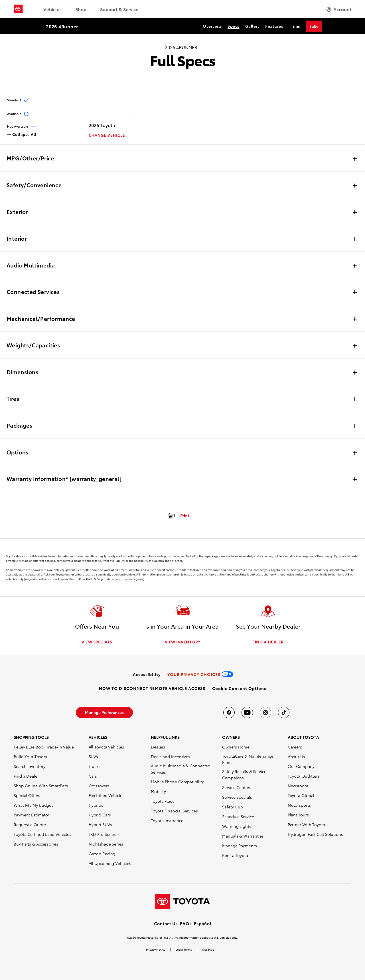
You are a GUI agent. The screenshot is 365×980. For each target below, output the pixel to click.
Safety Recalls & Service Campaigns (244, 774)
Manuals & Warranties (243, 836)
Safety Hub (233, 807)
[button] (239, 688)
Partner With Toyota (306, 824)
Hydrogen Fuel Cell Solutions (315, 834)
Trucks (95, 766)
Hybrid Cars (100, 815)
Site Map (208, 949)
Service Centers (237, 787)
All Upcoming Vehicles (110, 863)
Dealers (158, 747)
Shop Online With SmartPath (41, 786)
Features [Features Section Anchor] (274, 26)
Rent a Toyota (235, 855)
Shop (81, 9)
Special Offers (27, 795)
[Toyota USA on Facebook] (229, 713)
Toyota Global (301, 795)
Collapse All (22, 134)
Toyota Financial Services (174, 811)
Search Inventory (29, 766)
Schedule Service (238, 816)
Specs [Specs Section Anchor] (234, 26)
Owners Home (236, 747)
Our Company (301, 766)
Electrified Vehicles (107, 795)
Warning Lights (237, 826)
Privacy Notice (156, 949)
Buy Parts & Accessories (36, 844)
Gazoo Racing (102, 854)
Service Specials (237, 797)
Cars (93, 776)
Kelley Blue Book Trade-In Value (44, 747)
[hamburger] (339, 9)
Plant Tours (298, 815)
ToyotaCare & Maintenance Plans (248, 759)
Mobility (158, 791)
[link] (147, 674)
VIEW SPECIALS (97, 642)
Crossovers (99, 786)
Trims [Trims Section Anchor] (295, 26)
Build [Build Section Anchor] (314, 26)
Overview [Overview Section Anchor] (212, 26)
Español (203, 923)
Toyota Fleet (162, 801)
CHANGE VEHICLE (107, 135)
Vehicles (52, 9)
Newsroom (298, 786)
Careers (295, 747)
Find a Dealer (26, 776)
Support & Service (119, 9)
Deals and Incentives (171, 756)
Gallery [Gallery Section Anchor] (253, 26)
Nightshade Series (106, 844)
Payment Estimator (31, 815)
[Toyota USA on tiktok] (284, 713)
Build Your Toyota (30, 756)
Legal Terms (184, 949)
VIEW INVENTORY (183, 642)
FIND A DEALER (268, 642)
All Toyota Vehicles (106, 747)
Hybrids (96, 805)
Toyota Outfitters (304, 776)
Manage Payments (240, 846)
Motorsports (299, 805)
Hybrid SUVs (100, 824)
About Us (296, 756)
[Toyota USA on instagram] (265, 713)
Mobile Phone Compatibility (177, 782)
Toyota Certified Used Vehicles (42, 834)
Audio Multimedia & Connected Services (181, 769)
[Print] (178, 515)
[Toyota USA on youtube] (247, 713)
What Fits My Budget (33, 805)
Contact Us (166, 923)
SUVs (94, 756)
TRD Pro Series (102, 834)
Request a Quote (30, 824)
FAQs (186, 923)
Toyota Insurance (167, 820)
